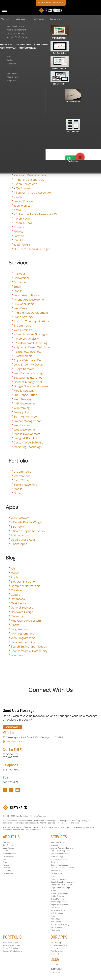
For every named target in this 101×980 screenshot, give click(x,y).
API (13, 569)
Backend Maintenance (28, 378)
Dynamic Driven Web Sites (33, 347)
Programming (19, 629)
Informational (22, 476)
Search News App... (73, 131)
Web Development (15, 26)
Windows (17, 655)
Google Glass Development (31, 386)
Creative (16, 590)
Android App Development (31, 313)
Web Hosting (22, 425)
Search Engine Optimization (29, 647)
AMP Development (26, 404)
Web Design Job (27, 184)
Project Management (27, 421)
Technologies (22, 206)
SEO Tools (17, 527)
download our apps (51, 3)
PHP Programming (22, 634)
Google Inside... (73, 161)
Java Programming (23, 642)
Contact (19, 227)
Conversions (22, 278)
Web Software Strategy (29, 373)
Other (17, 493)
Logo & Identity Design (29, 365)
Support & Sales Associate (33, 193)
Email (17, 287)
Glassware (12, 64)
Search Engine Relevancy (29, 531)
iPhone (15, 625)
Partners (19, 236)
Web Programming (23, 638)
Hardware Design (22, 612)
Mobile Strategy (24, 391)
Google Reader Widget (28, 522)
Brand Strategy (23, 317)
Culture (16, 595)
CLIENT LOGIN (56, 969)
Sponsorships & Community (29, 651)
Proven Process (23, 201)
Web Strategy (23, 399)
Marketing (17, 616)
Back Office (21, 480)
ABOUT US (11, 837)
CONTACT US (56, 973)
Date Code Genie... (60, 53)
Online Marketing (58, 899)
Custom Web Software (17, 37)
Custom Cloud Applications (32, 321)
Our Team (6, 19)
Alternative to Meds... (60, 38)
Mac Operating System (26, 621)
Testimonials (39, 19)
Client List (20, 240)
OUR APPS (59, 937)
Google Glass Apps (23, 540)
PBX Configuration (25, 395)
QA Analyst (23, 188)
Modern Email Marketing (32, 343)
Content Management (28, 382)
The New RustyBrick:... (73, 102)
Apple (15, 577)
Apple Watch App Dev (28, 360)
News (17, 210)
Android (11, 60)
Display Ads (21, 282)
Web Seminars (23, 330)
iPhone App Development (30, 300)
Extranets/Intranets (29, 352)
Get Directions (15, 742)
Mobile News (13, 77)
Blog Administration (24, 582)
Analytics (20, 274)
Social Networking (25, 485)
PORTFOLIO (12, 937)
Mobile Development (16, 30)
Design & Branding (15, 33)
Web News (12, 73)
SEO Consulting (24, 304)
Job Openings (56, 19)
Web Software (20, 518)
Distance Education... (60, 68)
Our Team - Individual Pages (32, 249)
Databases (18, 599)
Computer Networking (25, 586)
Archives (54, 965)
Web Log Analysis (27, 339)
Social (53, 916)
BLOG (55, 959)
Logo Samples (25, 369)
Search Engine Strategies (32, 334)
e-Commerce (22, 472)
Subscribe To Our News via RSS (36, 214)
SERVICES (59, 837)
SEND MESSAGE (12, 727)
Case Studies (22, 19)
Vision (18, 197)
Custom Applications (59, 865)
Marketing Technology (28, 48)
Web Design (21, 308)
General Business (22, 608)
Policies (18, 232)
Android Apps (20, 535)
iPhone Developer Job (30, 180)
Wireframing (22, 408)
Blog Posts (12, 80)
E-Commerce (22, 326)
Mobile (18, 291)
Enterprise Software (27, 295)
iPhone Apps (19, 544)
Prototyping (21, 412)
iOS (9, 57)
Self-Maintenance (25, 417)
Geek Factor (19, 603)
